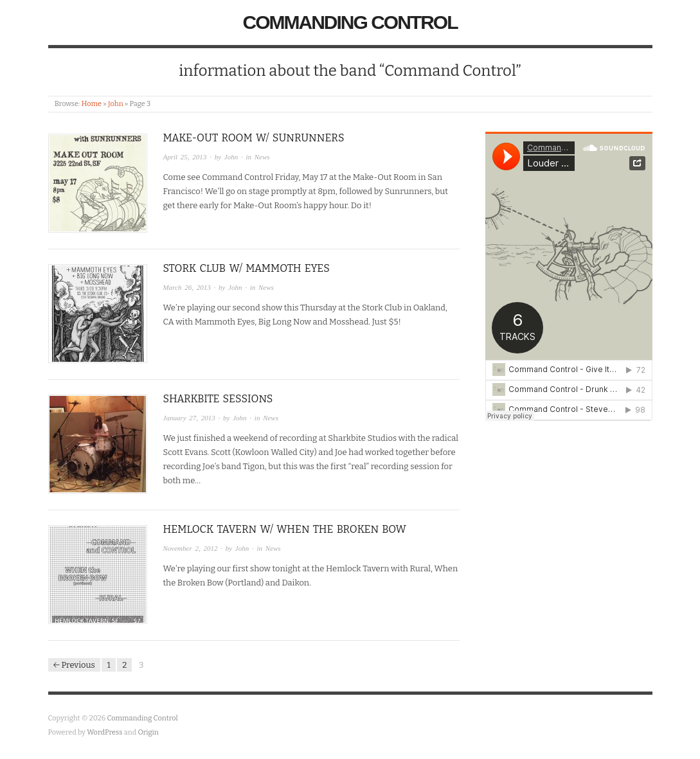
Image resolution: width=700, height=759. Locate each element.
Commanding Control (350, 22)
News (262, 157)
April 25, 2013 (185, 157)
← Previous (74, 665)
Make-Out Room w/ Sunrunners (254, 138)
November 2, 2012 (191, 548)
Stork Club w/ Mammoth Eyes (247, 268)
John (116, 104)
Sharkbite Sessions (218, 399)
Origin (148, 732)
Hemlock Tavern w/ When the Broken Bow (285, 529)
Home (92, 104)
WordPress (105, 732)
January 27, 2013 (189, 418)
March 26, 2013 (187, 287)
